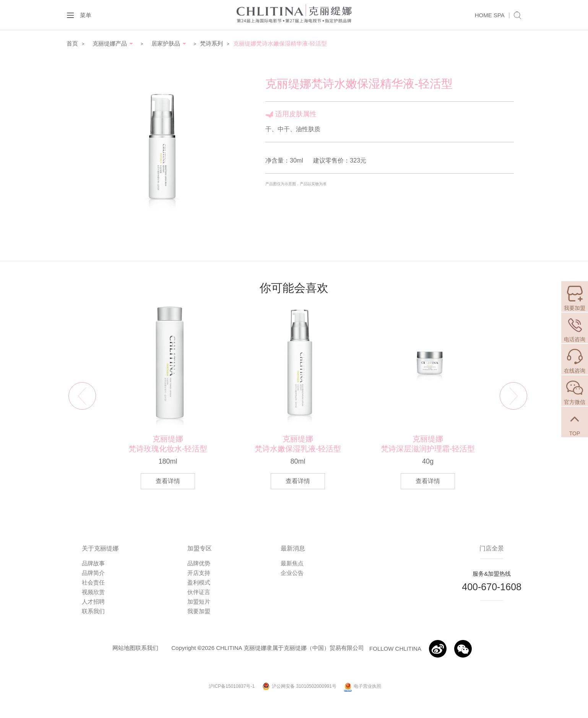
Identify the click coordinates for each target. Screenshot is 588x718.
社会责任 (93, 582)
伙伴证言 (199, 592)
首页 (72, 43)
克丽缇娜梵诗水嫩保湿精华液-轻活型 (280, 43)
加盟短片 (199, 602)
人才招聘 (93, 602)
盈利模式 (199, 582)
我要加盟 (199, 611)
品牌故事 (93, 563)
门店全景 (492, 548)
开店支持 (199, 573)
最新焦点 (292, 563)
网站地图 (124, 648)
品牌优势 (199, 563)
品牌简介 (93, 573)
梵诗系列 (211, 43)
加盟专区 (200, 548)
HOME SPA (490, 15)
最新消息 (293, 548)
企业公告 (292, 573)
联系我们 (93, 611)
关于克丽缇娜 (100, 548)
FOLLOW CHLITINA (395, 649)
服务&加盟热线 (492, 574)
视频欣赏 (93, 592)
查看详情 (168, 481)
